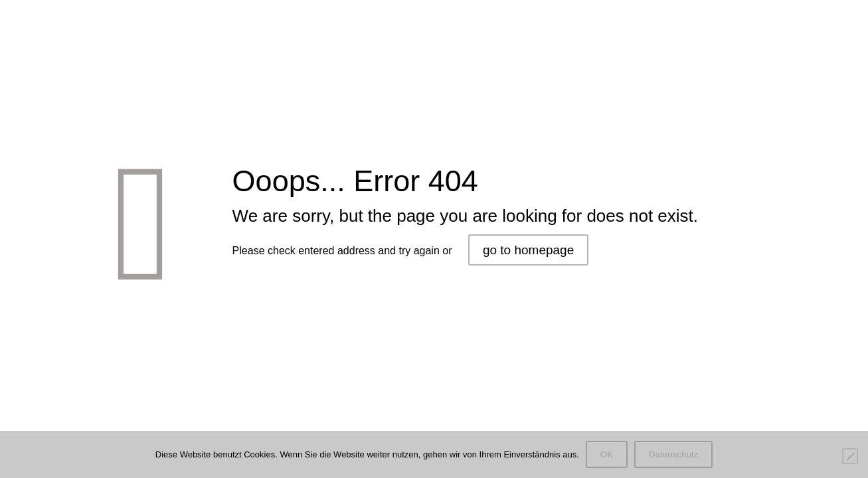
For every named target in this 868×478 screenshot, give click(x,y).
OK (607, 454)
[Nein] (850, 456)
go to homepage (528, 250)
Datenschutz (673, 454)
